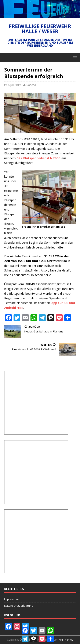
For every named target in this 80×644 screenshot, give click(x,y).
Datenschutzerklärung (19, 606)
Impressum (11, 599)
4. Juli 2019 (14, 85)
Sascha (31, 85)
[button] (74, 57)
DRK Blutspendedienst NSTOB (39, 158)
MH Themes (66, 640)
